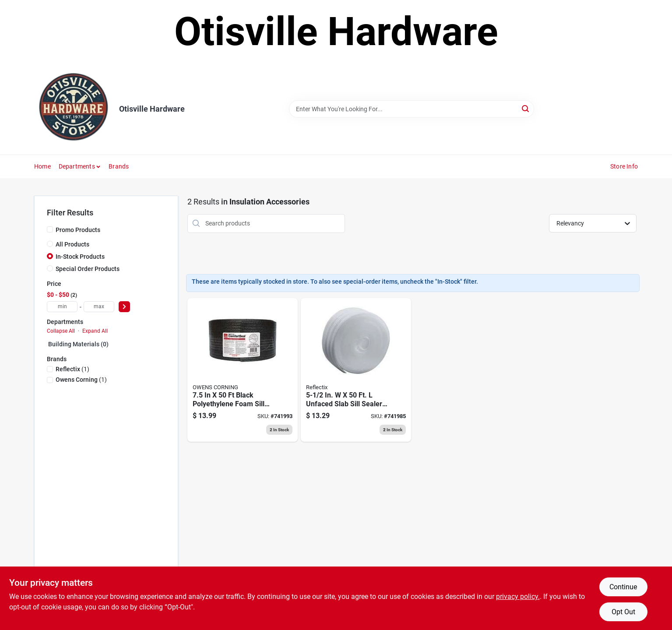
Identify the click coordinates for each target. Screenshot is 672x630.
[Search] (526, 108)
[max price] (99, 307)
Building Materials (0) (78, 344)
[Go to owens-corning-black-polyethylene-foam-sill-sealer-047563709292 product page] (243, 370)
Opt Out (623, 612)
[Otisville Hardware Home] (74, 109)
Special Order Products (88, 269)
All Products (72, 244)
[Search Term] (412, 109)
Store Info (624, 166)
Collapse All (61, 331)
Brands (119, 166)
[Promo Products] (50, 229)
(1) (72, 369)
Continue (623, 587)
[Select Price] (124, 307)
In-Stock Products (80, 257)
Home (42, 166)
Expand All (95, 331)
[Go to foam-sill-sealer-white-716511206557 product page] (356, 370)
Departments (77, 166)
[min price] (62, 307)
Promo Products (78, 230)
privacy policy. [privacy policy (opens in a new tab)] (518, 597)
